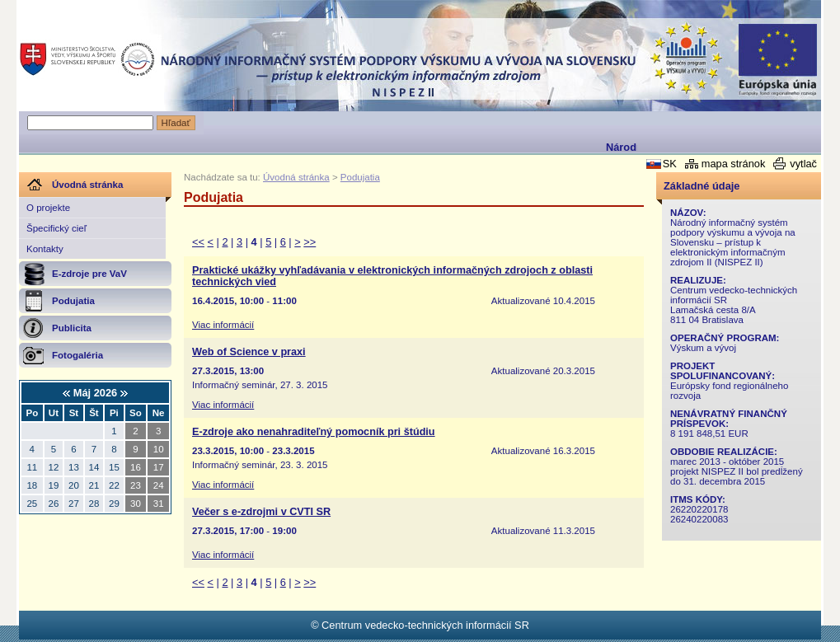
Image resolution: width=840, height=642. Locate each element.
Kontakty (45, 249)
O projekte (48, 208)
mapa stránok (734, 164)
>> (310, 242)
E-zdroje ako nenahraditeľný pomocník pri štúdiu (314, 432)
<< (198, 242)
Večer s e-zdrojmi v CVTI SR (261, 512)
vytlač (803, 164)
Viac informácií (223, 325)
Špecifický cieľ (56, 228)
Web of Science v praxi (249, 352)
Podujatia (360, 177)
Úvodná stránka (296, 177)
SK (670, 164)
